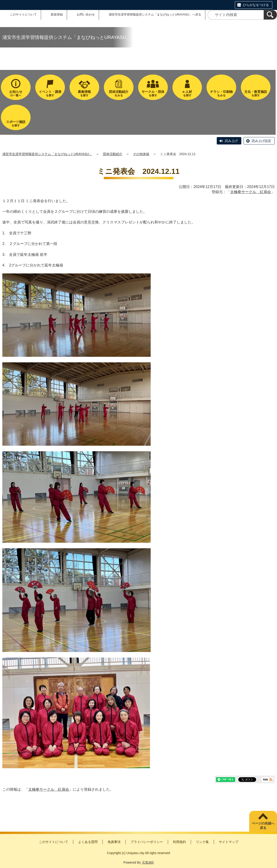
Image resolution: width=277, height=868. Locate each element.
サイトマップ (229, 842)
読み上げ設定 (261, 141)
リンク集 (202, 842)
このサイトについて (23, 14)
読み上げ (231, 141)
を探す (50, 93)
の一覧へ (16, 93)
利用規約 (179, 842)
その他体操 (141, 154)
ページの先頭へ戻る (263, 826)
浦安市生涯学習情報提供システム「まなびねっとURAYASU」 (47, 154)
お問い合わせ (86, 14)
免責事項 (114, 842)
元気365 (148, 862)
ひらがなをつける (256, 5)
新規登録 (57, 14)
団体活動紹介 (113, 154)
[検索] (270, 15)
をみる (119, 93)
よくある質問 (88, 842)
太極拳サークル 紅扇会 (251, 192)
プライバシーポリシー (147, 842)
